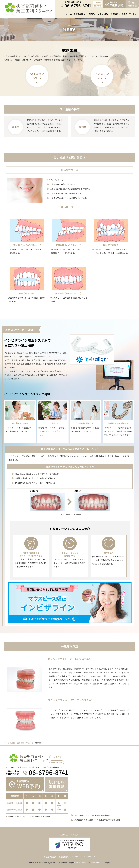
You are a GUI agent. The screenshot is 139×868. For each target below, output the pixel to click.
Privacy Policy (80, 863)
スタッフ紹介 (103, 14)
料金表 (125, 14)
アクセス (133, 14)
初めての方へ (79, 14)
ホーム (69, 14)
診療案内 (114, 14)
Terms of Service (97, 863)
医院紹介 (92, 14)
